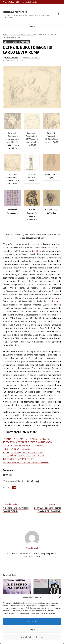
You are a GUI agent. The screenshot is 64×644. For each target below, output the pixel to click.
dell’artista (36, 251)
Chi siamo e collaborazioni (27, 2)
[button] (60, 597)
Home (5, 34)
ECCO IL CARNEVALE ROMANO (17, 449)
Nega (32, 629)
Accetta (32, 621)
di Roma (52, 301)
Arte (14, 487)
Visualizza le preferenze (32, 637)
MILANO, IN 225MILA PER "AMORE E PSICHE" (23, 452)
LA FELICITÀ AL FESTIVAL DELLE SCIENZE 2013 (23, 456)
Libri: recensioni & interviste (22, 34)
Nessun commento (31, 57)
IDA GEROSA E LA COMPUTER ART (19, 459)
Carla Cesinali (12, 57)
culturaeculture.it (15, 12)
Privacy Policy (8, 2)
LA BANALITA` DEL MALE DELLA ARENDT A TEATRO (26, 439)
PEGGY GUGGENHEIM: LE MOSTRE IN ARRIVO (23, 446)
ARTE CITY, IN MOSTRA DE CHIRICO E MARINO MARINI (28, 442)
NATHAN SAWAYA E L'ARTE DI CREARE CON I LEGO (26, 462)
